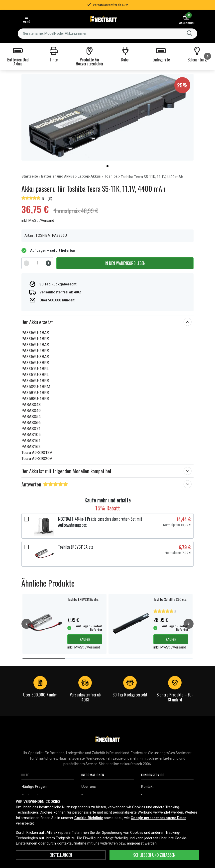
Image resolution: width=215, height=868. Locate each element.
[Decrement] (26, 263)
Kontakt (147, 787)
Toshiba (111, 176)
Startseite (30, 176)
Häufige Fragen (34, 787)
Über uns (89, 787)
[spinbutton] (37, 263)
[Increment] (48, 263)
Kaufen (85, 639)
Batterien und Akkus (58, 176)
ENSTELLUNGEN (61, 855)
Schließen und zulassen (154, 855)
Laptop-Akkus (89, 176)
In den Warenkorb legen (125, 263)
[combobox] (107, 34)
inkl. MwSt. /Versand (38, 221)
